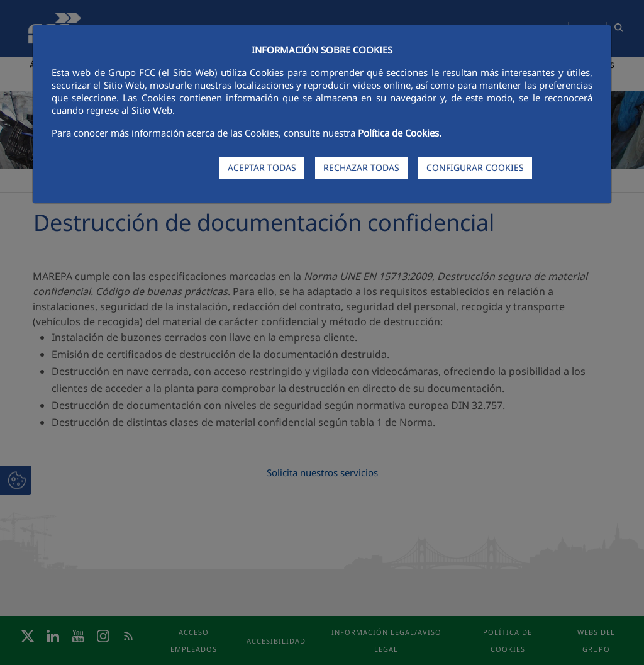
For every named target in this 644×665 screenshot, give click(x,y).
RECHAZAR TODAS (361, 168)
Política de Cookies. (400, 133)
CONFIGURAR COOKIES (475, 168)
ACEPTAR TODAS (262, 168)
